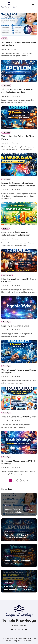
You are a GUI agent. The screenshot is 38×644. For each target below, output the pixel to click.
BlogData (17, 641)
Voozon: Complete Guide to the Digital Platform (18, 137)
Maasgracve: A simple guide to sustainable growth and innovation (16, 233)
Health (5, 39)
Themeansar (27, 641)
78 (23, 480)
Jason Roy (6, 96)
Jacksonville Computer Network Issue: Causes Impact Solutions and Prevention (18, 184)
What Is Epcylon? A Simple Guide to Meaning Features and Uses (17, 91)
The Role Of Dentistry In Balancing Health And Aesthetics (19, 44)
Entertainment (7, 275)
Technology (6, 85)
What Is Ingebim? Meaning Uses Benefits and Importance (19, 371)
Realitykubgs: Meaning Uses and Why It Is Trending (18, 462)
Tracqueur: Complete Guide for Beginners (19, 417)
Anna (4, 49)
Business (5, 228)
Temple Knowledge (19, 620)
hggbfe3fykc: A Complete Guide (15, 326)
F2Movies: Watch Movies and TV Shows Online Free (18, 280)
